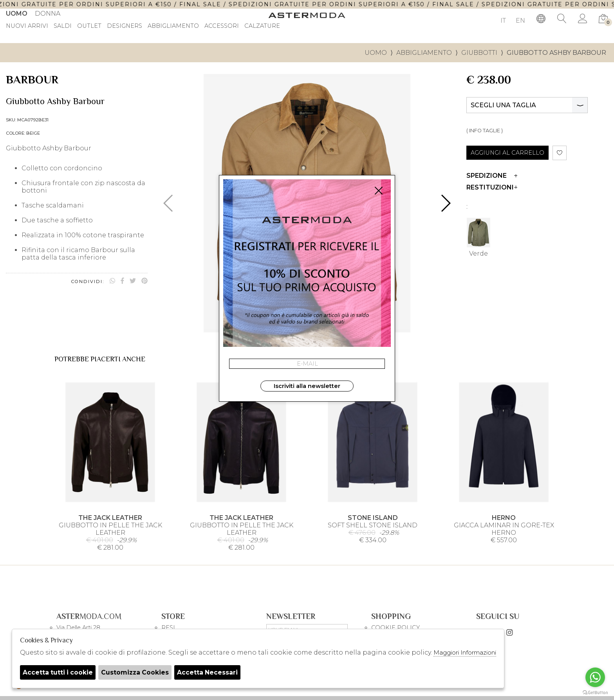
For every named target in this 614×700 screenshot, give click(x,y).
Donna (48, 14)
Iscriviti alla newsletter (307, 386)
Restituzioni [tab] (492, 187)
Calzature (262, 26)
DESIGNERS (125, 26)
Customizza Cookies (137, 672)
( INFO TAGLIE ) (485, 131)
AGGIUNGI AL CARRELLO (507, 153)
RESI (168, 628)
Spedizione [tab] (492, 176)
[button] (445, 203)
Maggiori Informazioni (465, 652)
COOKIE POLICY (395, 628)
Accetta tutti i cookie (58, 672)
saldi (63, 26)
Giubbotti (479, 53)
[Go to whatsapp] (595, 677)
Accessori (222, 26)
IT (503, 21)
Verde (479, 236)
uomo (376, 53)
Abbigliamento (173, 26)
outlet (89, 26)
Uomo (17, 14)
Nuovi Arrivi (27, 26)
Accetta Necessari (211, 672)
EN (520, 21)
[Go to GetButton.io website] (595, 692)
